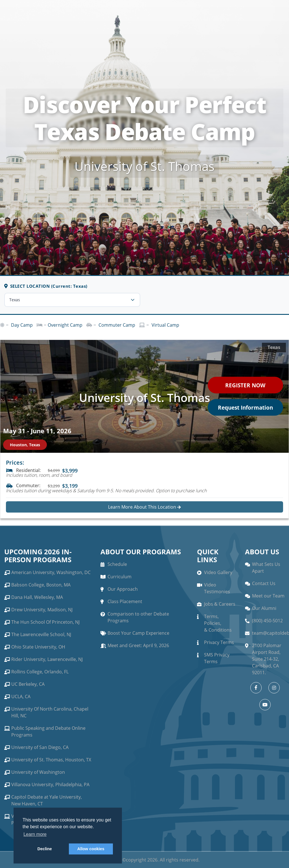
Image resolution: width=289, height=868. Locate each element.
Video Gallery (218, 572)
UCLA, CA (21, 696)
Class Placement (125, 601)
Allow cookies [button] (91, 849)
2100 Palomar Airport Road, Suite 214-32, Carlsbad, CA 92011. (267, 659)
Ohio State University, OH (38, 647)
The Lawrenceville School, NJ (41, 634)
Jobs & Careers (220, 604)
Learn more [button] (35, 834)
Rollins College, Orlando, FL (40, 672)
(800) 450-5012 (267, 621)
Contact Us (264, 583)
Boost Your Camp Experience (138, 633)
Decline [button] (45, 849)
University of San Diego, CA (40, 747)
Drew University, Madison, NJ (42, 610)
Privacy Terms (219, 642)
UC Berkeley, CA (28, 684)
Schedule (117, 564)
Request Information (244, 408)
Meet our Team (268, 596)
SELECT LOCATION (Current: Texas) (46, 286)
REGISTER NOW (244, 385)
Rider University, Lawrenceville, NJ (47, 659)
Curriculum (120, 577)
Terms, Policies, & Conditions (218, 623)
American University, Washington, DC (51, 572)
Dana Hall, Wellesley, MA (37, 597)
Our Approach (123, 589)
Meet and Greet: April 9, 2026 (138, 645)
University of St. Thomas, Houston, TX (51, 760)
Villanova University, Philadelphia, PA (50, 785)
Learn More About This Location (144, 507)
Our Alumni (264, 608)
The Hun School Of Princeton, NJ (45, 622)
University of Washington (38, 772)
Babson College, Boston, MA (41, 585)
